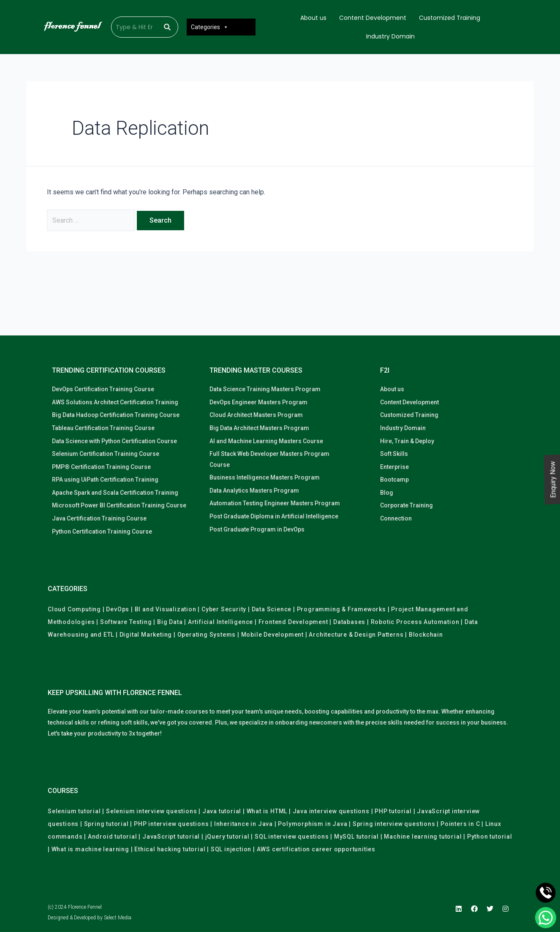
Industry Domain (390, 36)
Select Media (118, 918)
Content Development (373, 18)
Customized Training (450, 18)
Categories (210, 27)
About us (313, 18)
